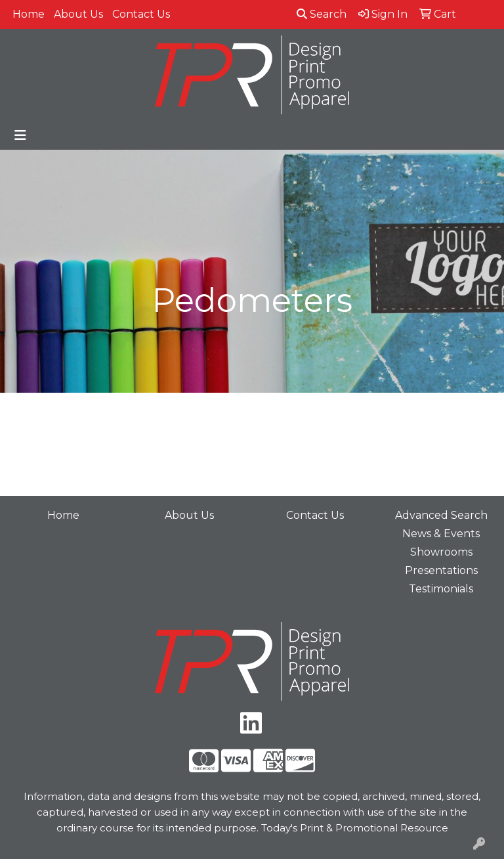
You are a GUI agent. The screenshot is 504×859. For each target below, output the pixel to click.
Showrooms (441, 552)
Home (29, 14)
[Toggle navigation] (20, 135)
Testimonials (441, 589)
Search (322, 14)
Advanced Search (441, 515)
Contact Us (141, 14)
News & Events (441, 534)
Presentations (441, 570)
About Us (78, 14)
